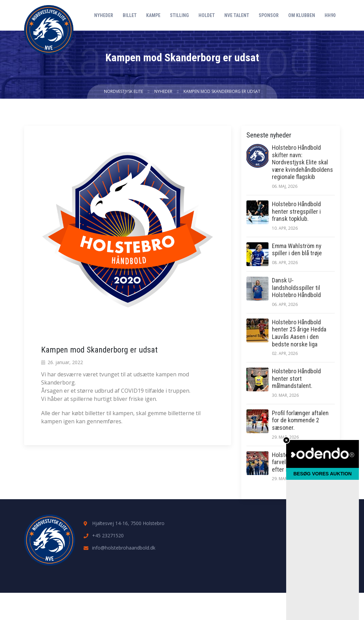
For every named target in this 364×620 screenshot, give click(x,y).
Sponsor (269, 15)
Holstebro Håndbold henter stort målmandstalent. (296, 378)
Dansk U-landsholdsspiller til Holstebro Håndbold (296, 288)
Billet (130, 15)
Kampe (153, 15)
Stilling (179, 15)
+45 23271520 (108, 535)
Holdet (207, 15)
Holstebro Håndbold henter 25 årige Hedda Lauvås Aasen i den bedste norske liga (299, 333)
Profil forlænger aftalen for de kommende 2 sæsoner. (300, 420)
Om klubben (302, 15)
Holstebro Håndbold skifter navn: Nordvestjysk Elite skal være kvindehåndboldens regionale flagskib (302, 162)
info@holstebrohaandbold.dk (124, 548)
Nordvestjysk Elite (124, 91)
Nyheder (104, 15)
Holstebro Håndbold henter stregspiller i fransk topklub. (296, 211)
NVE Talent (237, 15)
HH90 (330, 15)
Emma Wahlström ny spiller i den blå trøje (297, 250)
